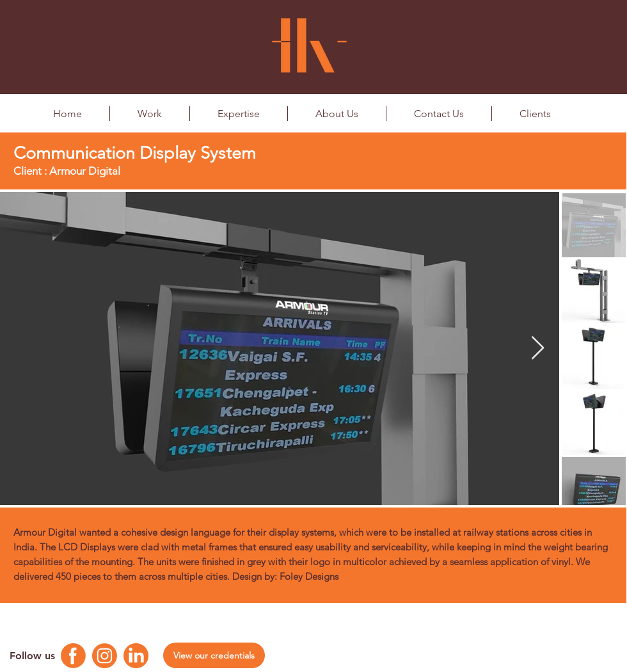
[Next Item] (538, 348)
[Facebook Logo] (73, 656)
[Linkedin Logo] (136, 656)
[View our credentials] (214, 655)
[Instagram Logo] (105, 656)
